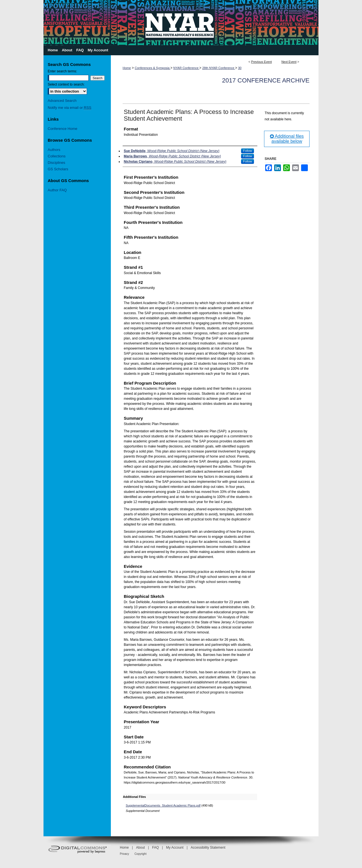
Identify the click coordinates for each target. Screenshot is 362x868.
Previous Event (262, 62)
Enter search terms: (62, 71)
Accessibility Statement (208, 848)
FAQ (155, 848)
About (140, 848)
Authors (54, 150)
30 (240, 68)
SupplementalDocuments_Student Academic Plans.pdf (163, 805)
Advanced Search (62, 101)
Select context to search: (66, 84)
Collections (57, 156)
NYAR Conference (186, 68)
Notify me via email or (69, 108)
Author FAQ (57, 190)
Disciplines (56, 163)
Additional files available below (287, 139)
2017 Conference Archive (266, 80)
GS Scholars (58, 169)
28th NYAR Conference (219, 68)
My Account (175, 848)
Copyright (140, 854)
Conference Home (63, 129)
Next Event (289, 62)
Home (127, 68)
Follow (248, 151)
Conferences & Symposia (153, 68)
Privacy (124, 854)
